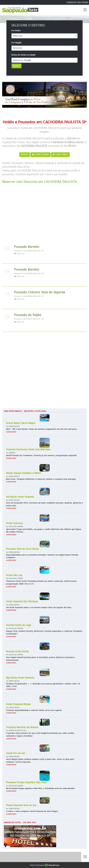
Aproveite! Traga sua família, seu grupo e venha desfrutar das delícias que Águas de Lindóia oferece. (44, 531)
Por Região (17, 43)
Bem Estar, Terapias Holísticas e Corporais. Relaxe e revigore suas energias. (41, 479)
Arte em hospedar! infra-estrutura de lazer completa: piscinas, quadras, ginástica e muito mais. (44, 504)
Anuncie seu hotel (12, 823)
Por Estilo (16, 31)
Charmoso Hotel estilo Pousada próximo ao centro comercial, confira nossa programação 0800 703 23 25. (41, 582)
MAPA (25, 155)
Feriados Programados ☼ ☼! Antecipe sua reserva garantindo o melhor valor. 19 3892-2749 (43, 685)
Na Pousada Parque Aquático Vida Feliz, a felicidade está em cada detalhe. (41, 788)
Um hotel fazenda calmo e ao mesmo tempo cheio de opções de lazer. (39, 607)
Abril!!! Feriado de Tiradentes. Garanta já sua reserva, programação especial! (41, 455)
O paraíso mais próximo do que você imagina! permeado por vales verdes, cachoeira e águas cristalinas (40, 734)
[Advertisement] (44, 215)
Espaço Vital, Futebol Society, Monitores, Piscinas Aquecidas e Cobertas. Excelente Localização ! (44, 632)
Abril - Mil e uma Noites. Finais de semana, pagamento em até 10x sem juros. (42, 429)
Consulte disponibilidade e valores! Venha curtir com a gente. (34, 710)
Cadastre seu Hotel (77, 2)
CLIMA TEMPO (60, 155)
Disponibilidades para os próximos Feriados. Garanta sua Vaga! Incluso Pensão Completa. (42, 556)
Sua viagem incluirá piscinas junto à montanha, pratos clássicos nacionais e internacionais (40, 659)
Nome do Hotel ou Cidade (23, 55)
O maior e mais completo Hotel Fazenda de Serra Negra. (32, 811)
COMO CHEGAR (40, 155)
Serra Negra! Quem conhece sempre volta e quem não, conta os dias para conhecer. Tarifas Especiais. (40, 761)
